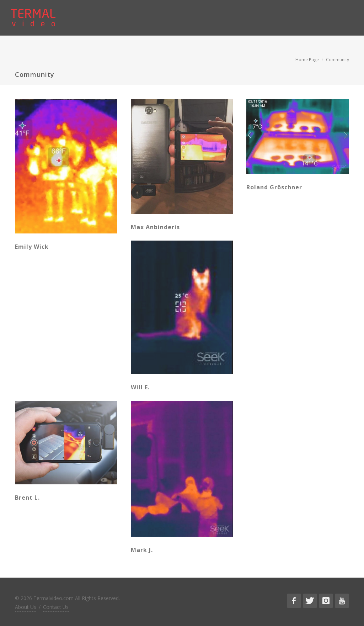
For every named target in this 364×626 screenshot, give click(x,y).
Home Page (307, 60)
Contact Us (56, 607)
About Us (26, 607)
